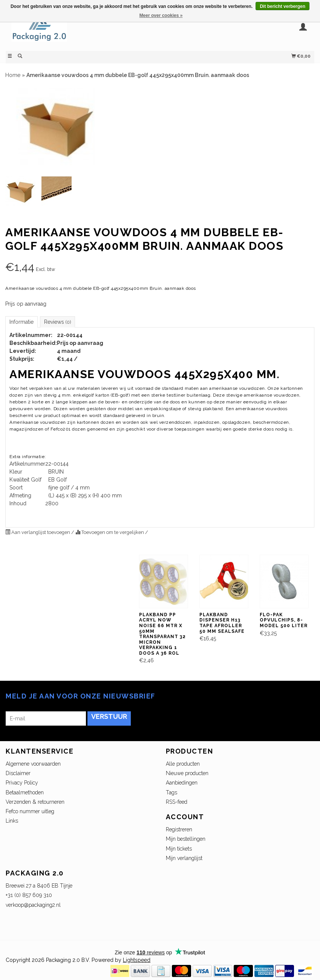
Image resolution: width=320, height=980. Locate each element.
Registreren (179, 829)
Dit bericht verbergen (282, 6)
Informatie (21, 322)
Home (13, 75)
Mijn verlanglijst (184, 858)
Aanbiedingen (182, 783)
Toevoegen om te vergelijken (110, 532)
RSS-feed (177, 802)
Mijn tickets (179, 849)
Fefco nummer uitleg (30, 811)
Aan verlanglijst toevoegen (38, 532)
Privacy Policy (22, 783)
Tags (171, 792)
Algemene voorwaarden (33, 764)
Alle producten (183, 764)
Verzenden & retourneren (35, 802)
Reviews (57, 322)
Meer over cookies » (161, 15)
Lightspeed (137, 960)
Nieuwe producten (187, 773)
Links (12, 821)
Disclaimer (18, 773)
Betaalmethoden (25, 792)
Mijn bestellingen (186, 839)
